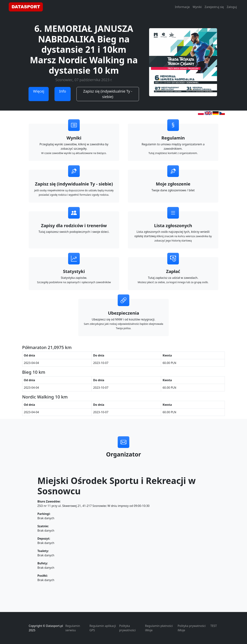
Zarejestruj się (214, 7)
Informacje (182, 7)
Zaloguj (232, 7)
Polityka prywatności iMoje (192, 628)
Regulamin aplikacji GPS (103, 628)
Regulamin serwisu (73, 628)
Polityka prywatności (127, 628)
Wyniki (197, 7)
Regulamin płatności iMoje (159, 628)
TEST (214, 626)
